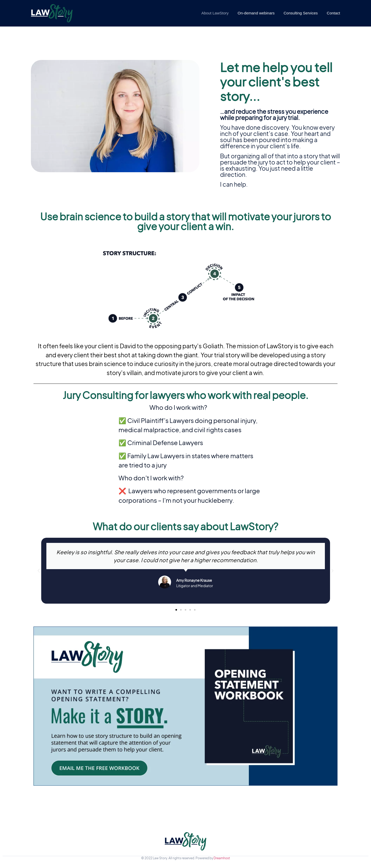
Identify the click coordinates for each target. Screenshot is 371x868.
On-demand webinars (256, 13)
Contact (333, 13)
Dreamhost (222, 858)
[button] (176, 610)
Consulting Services (301, 13)
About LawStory (215, 13)
